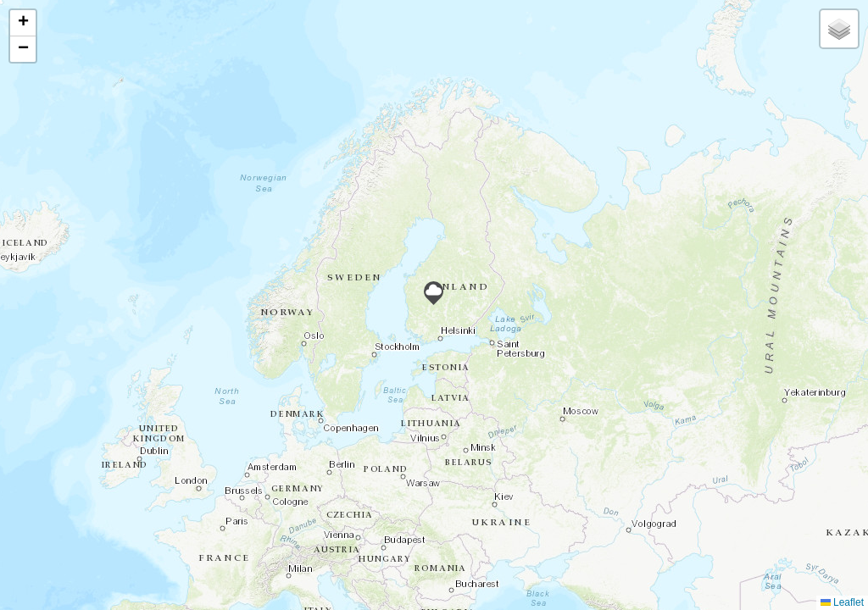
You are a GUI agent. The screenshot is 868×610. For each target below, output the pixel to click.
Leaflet (842, 602)
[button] (434, 293)
